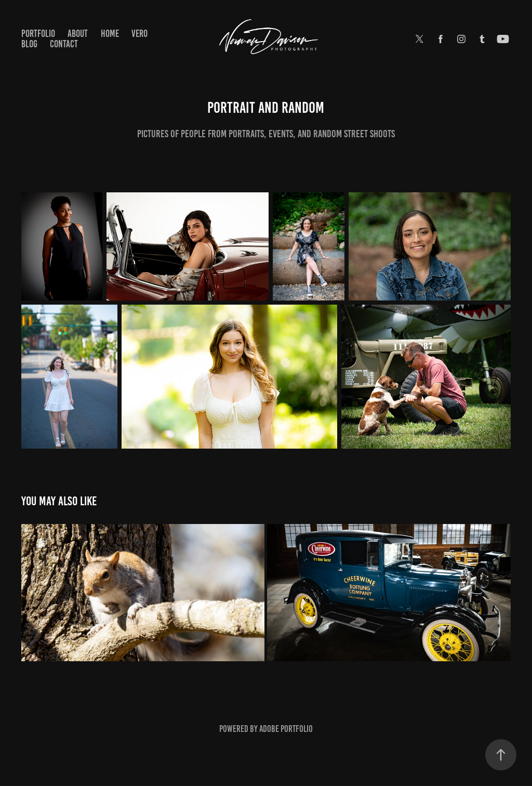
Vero (139, 34)
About (78, 34)
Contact (64, 44)
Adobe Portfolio (286, 729)
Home (110, 34)
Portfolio (38, 34)
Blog (29, 44)
